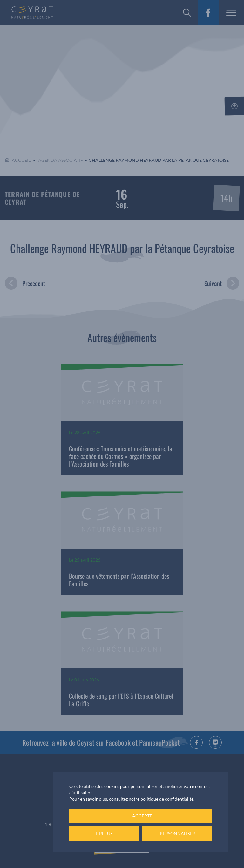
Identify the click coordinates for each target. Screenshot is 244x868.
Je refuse (104, 834)
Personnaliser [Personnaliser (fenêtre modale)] (177, 834)
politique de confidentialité (167, 799)
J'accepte (141, 816)
